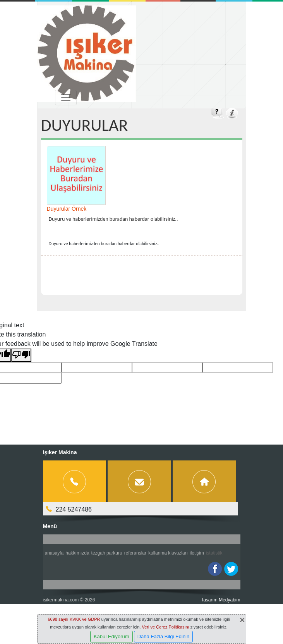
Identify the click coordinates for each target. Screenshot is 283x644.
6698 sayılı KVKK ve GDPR (74, 619)
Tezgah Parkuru (107, 553)
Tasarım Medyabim (220, 600)
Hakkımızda (77, 553)
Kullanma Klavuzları (168, 553)
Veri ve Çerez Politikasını (165, 627)
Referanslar (135, 553)
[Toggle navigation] (66, 98)
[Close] (242, 620)
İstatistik (214, 553)
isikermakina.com (61, 600)
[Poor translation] (21, 355)
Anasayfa (54, 553)
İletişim (197, 553)
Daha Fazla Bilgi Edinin (163, 636)
